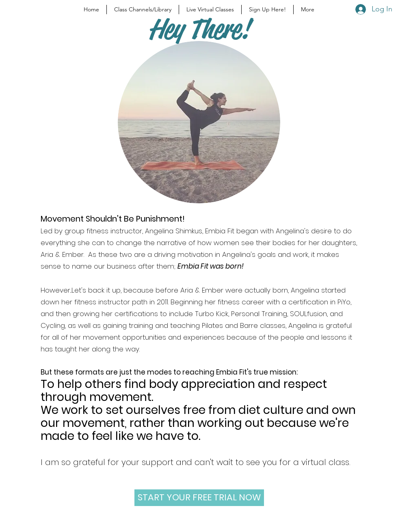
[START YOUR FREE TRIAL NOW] (199, 498)
